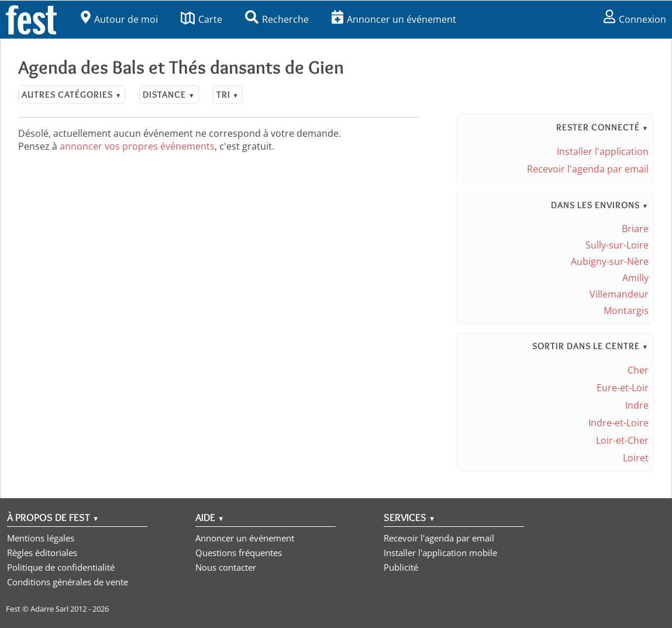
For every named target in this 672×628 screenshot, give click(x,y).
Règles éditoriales (42, 553)
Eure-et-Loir (623, 388)
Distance (169, 94)
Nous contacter (226, 567)
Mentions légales (41, 538)
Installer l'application (603, 151)
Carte (201, 19)
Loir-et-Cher (622, 440)
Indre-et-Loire (618, 423)
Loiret (636, 458)
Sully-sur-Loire (617, 245)
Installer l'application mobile (440, 553)
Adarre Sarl (49, 609)
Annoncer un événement (394, 19)
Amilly (635, 278)
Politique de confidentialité (61, 567)
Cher (638, 370)
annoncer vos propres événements (137, 146)
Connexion (635, 19)
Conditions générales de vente (68, 582)
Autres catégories (72, 94)
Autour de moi (119, 19)
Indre (637, 405)
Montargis (626, 310)
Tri (228, 94)
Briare (635, 229)
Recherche (277, 19)
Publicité (401, 567)
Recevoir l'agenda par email (588, 169)
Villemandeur (619, 294)
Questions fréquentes (239, 553)
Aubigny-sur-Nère (610, 261)
